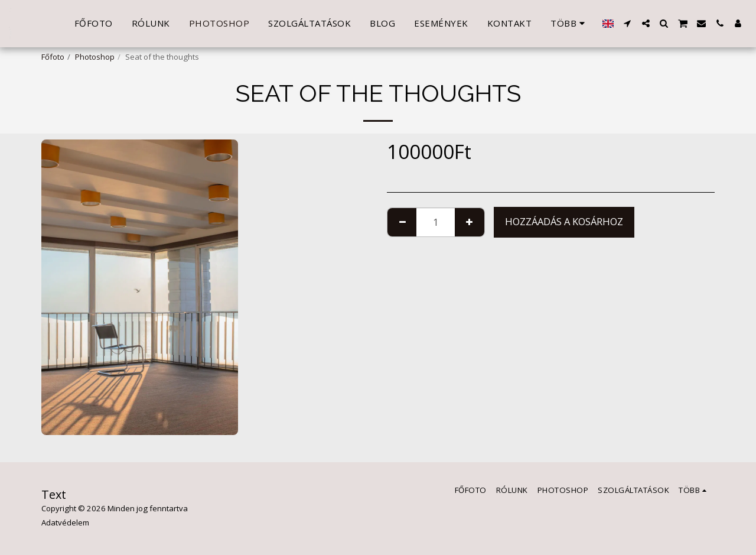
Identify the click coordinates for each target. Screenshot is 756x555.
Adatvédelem (65, 522)
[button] (628, 23)
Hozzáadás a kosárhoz (564, 221)
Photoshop (95, 57)
